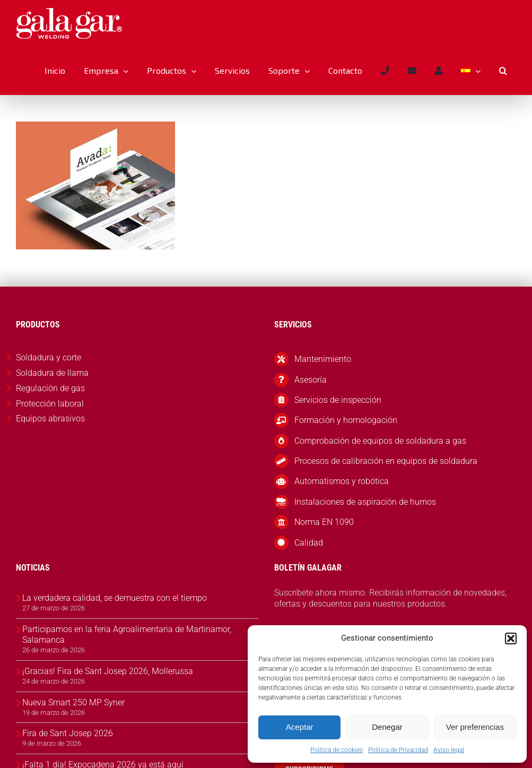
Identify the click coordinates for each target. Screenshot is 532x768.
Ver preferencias (475, 727)
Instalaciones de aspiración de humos (365, 502)
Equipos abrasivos (50, 418)
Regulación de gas (50, 388)
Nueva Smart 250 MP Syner (73, 702)
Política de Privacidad (398, 750)
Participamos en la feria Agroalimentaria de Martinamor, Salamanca (127, 635)
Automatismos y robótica (342, 481)
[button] (511, 638)
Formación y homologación (346, 420)
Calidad (309, 543)
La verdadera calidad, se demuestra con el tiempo (115, 598)
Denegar (387, 727)
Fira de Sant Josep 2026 (68, 733)
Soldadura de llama (52, 373)
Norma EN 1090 (324, 522)
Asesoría (311, 380)
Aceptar (300, 727)
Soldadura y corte (49, 357)
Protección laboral (50, 404)
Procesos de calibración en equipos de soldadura (386, 461)
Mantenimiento (323, 359)
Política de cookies (337, 750)
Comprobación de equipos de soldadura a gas (380, 441)
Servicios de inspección (338, 400)
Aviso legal (449, 750)
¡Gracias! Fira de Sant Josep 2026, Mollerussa (108, 671)
